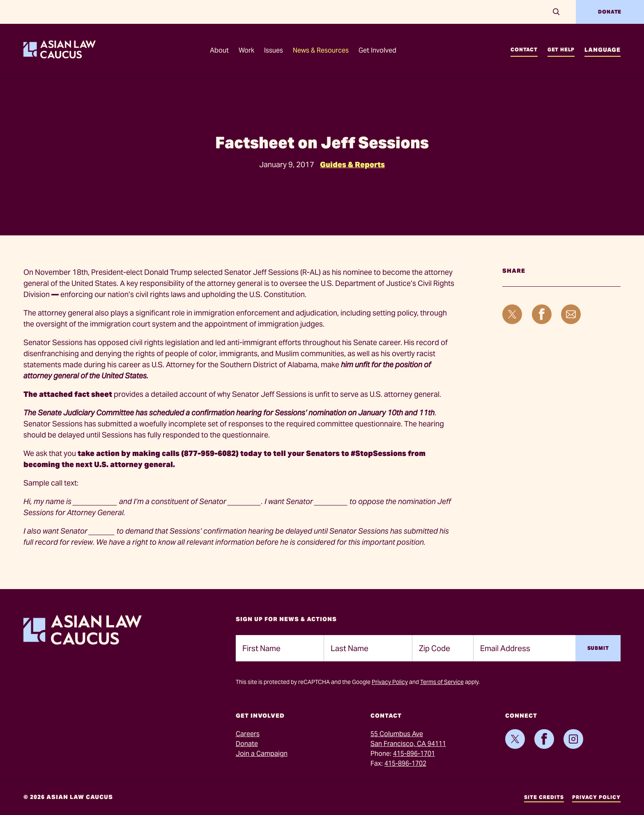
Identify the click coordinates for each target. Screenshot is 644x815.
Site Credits (544, 797)
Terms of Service (442, 682)
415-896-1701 (414, 754)
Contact (524, 49)
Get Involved (377, 50)
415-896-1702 (405, 763)
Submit (598, 648)
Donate (610, 12)
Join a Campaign (262, 754)
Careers (248, 734)
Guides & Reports (352, 165)
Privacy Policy (390, 682)
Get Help (561, 49)
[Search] (556, 12)
